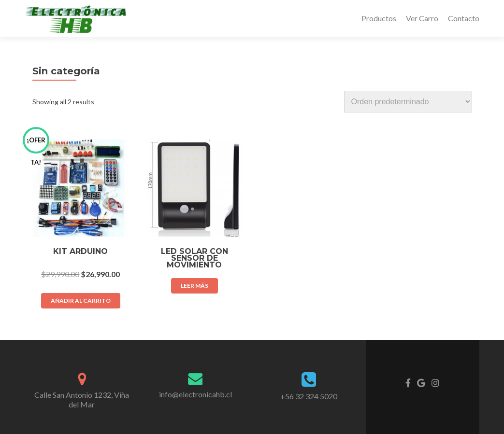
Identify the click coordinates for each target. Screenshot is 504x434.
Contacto (464, 18)
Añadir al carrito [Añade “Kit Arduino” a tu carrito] (81, 301)
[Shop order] (408, 102)
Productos (379, 18)
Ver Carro (422, 18)
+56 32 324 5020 (309, 396)
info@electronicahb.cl (195, 394)
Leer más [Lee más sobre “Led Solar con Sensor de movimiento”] (194, 286)
